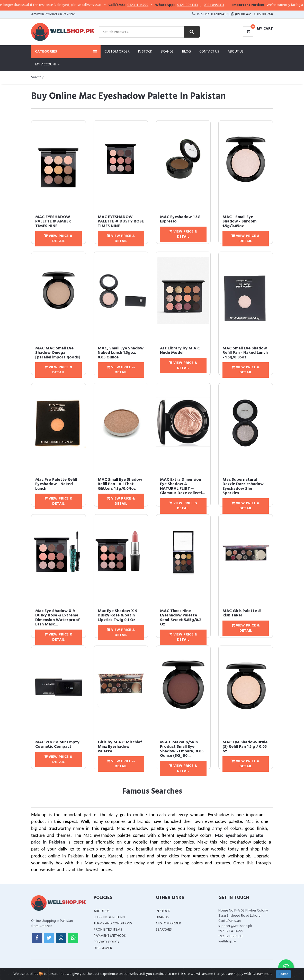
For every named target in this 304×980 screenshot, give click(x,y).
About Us (236, 52)
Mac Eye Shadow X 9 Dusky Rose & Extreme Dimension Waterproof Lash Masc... (57, 618)
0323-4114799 (155, 5)
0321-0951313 (231, 5)
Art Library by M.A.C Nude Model (180, 351)
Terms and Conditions (113, 923)
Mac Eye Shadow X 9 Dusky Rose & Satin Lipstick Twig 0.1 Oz (118, 616)
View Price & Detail (58, 239)
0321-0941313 (204, 5)
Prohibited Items (108, 930)
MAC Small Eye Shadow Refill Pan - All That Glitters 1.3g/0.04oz (120, 484)
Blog (186, 52)
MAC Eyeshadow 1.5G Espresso (180, 219)
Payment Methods (110, 936)
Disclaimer (103, 948)
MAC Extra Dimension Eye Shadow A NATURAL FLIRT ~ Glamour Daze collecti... (183, 487)
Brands (167, 52)
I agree (283, 974)
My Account (47, 65)
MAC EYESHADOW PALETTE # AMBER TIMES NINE (53, 222)
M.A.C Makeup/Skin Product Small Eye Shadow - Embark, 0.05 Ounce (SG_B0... (182, 749)
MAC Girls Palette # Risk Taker (242, 613)
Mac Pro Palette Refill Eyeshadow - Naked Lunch (56, 484)
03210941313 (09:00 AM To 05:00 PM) (242, 14)
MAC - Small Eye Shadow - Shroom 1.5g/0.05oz (239, 222)
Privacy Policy (107, 942)
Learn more (264, 974)
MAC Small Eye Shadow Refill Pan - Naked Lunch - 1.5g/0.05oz (245, 353)
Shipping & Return (109, 917)
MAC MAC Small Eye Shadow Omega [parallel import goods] (58, 353)
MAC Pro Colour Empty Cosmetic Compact (57, 745)
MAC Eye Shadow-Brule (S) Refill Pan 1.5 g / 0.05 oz (245, 747)
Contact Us (209, 52)
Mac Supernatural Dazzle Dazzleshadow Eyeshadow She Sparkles (243, 487)
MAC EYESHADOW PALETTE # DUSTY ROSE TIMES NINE (121, 222)
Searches (164, 930)
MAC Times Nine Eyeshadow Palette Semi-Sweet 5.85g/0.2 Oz (181, 618)
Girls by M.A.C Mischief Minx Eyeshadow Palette (120, 747)
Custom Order (117, 52)
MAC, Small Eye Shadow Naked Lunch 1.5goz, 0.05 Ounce (121, 353)
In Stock (145, 52)
